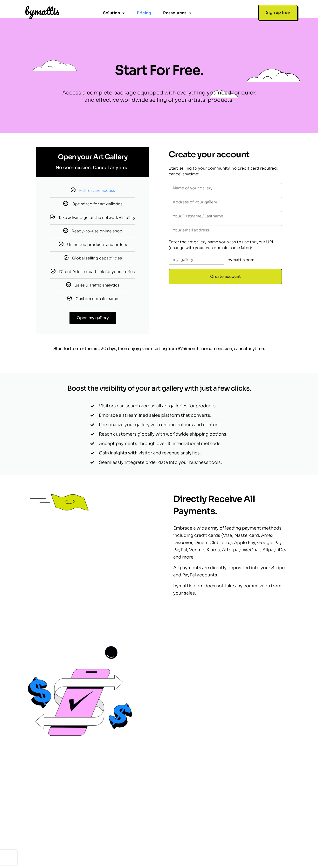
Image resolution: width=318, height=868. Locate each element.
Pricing (144, 13)
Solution (114, 13)
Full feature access (97, 172)
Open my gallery (93, 299)
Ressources (177, 13)
